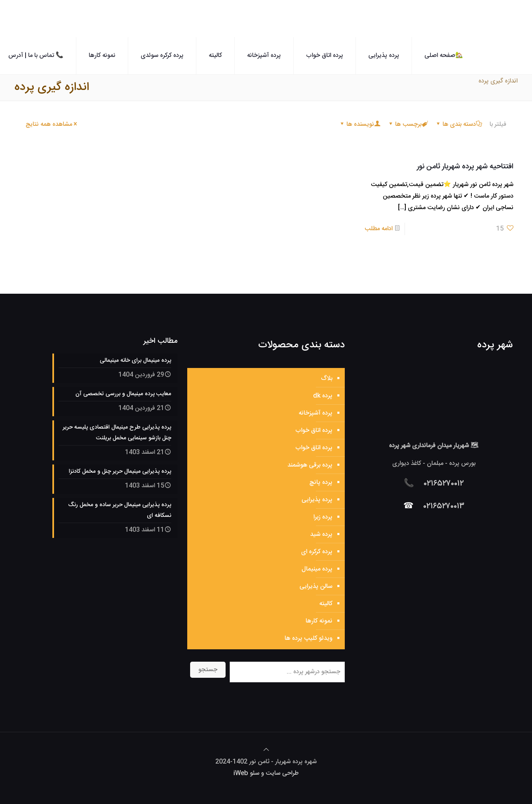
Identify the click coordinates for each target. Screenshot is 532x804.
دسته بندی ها (459, 124)
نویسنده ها (360, 124)
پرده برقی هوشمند (310, 465)
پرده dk (323, 396)
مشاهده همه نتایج (52, 124)
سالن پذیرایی (316, 586)
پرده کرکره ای (317, 552)
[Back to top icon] (266, 750)
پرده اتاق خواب (314, 430)
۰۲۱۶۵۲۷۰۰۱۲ (444, 484)
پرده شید (321, 534)
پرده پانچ (321, 482)
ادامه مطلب (379, 229)
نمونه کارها (319, 621)
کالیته (326, 604)
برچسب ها (408, 124)
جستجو (208, 670)
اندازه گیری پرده (498, 81)
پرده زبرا (323, 517)
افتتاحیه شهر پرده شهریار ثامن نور (465, 167)
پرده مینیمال (317, 569)
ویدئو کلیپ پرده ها (308, 638)
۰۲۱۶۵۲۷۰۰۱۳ (444, 506)
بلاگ (327, 378)
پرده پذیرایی (317, 500)
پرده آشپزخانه (315, 413)
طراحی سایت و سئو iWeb (266, 773)
